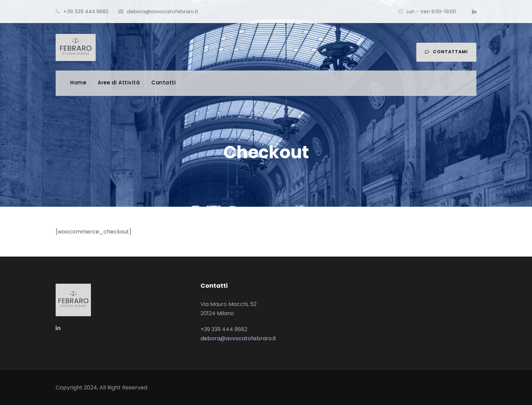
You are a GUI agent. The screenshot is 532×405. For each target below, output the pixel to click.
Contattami (446, 52)
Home (78, 83)
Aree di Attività (119, 83)
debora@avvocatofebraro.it (163, 11)
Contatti (164, 83)
